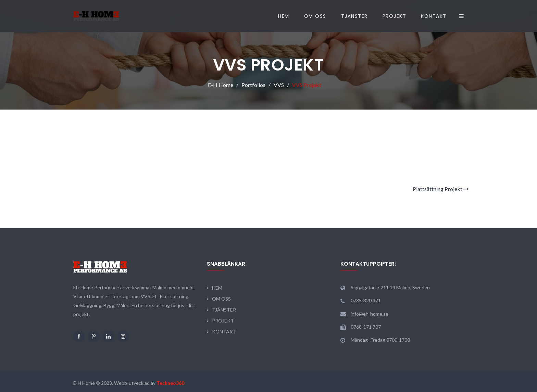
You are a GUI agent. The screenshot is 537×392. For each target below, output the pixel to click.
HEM (284, 16)
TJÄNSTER (354, 16)
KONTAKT (434, 16)
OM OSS (315, 16)
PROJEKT (395, 16)
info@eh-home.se (370, 314)
